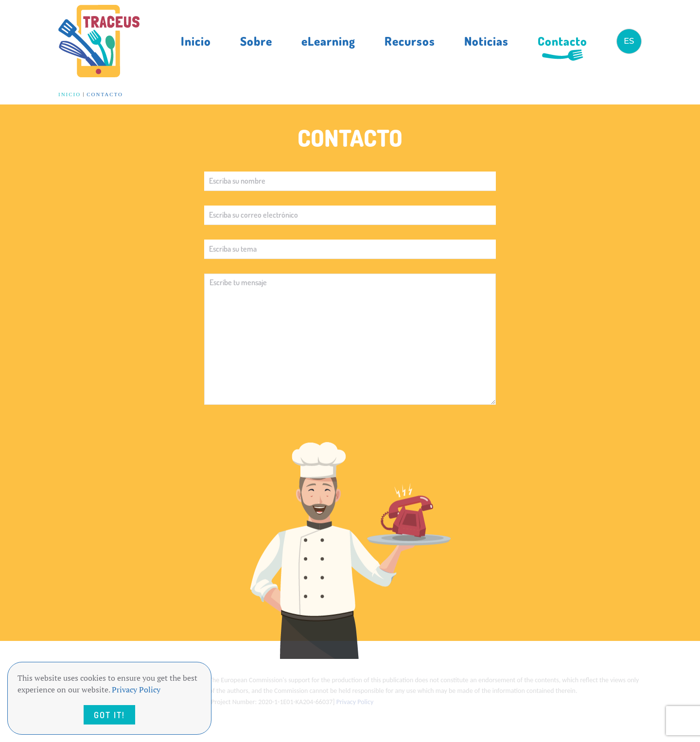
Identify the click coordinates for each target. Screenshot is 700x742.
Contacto (562, 41)
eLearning (328, 41)
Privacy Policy (136, 690)
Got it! (109, 715)
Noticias (486, 41)
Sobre (256, 41)
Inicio (196, 41)
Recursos (410, 41)
